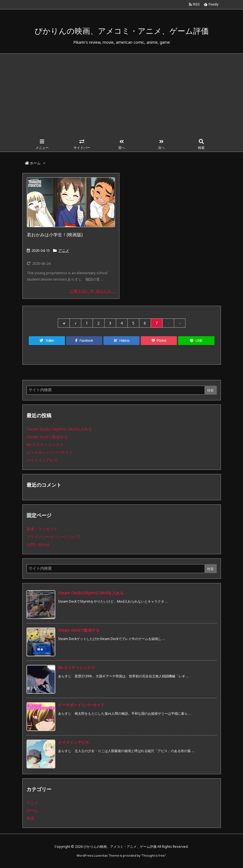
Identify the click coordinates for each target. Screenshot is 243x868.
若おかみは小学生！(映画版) (55, 235)
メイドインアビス (42, 460)
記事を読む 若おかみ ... (92, 291)
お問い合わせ (38, 544)
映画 (30, 818)
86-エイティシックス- (46, 445)
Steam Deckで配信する (47, 437)
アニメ (64, 250)
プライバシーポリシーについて (54, 537)
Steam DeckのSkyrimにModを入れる (59, 429)
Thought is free (153, 855)
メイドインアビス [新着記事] (74, 742)
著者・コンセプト (42, 529)
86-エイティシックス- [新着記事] (77, 668)
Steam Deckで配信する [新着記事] (79, 630)
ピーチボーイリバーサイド (50, 452)
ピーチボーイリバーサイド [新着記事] (81, 705)
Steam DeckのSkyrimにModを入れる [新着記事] (91, 593)
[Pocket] (159, 341)
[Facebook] (84, 341)
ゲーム (32, 810)
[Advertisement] (122, 95)
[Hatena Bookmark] (121, 341)
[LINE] (196, 341)
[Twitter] (47, 341)
